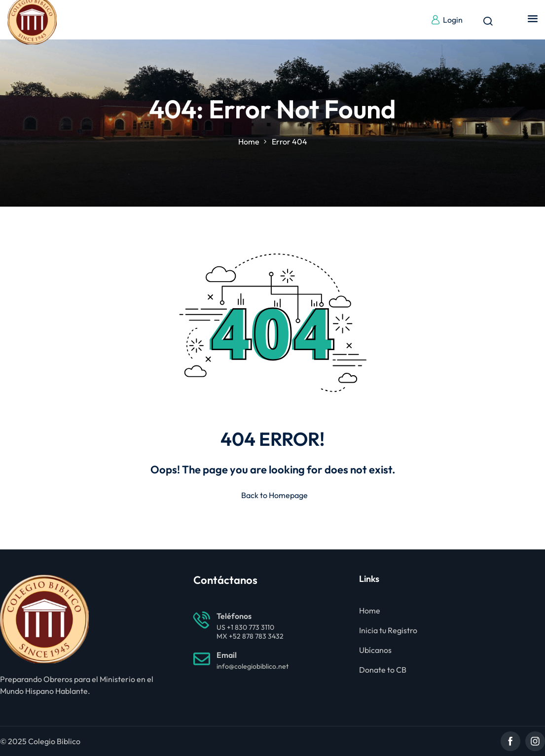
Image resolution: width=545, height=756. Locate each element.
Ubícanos (375, 650)
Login (447, 20)
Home (249, 142)
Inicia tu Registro (388, 630)
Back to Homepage (272, 495)
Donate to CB (383, 670)
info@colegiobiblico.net (253, 666)
